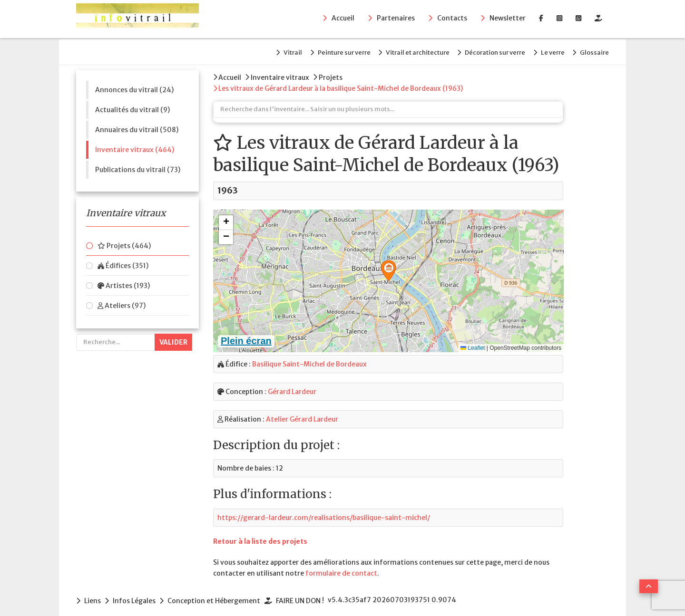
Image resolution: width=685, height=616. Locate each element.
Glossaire (594, 51)
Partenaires (396, 19)
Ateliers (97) (122, 302)
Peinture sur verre (322, 51)
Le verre (547, 51)
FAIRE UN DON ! (308, 594)
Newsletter (508, 19)
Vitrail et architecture (401, 51)
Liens (93, 594)
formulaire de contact (341, 567)
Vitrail (265, 51)
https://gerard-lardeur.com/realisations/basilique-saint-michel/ (324, 511)
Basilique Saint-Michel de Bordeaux (309, 358)
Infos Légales (137, 594)
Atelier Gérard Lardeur (302, 413)
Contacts (452, 19)
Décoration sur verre (484, 51)
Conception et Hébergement (220, 594)
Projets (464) (124, 242)
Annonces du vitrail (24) (134, 86)
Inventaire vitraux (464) (135, 146)
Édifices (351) (123, 262)
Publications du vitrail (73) (138, 166)
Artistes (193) (124, 282)
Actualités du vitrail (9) (132, 106)
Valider (173, 338)
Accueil (343, 19)
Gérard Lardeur (292, 385)
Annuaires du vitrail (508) (137, 126)
